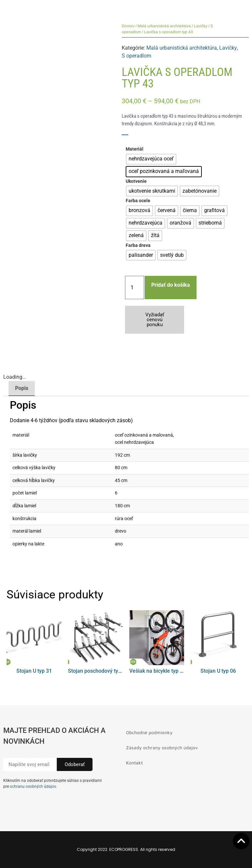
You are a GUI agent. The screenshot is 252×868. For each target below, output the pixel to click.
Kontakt (134, 763)
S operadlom (136, 56)
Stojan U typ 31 (34, 671)
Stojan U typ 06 (218, 671)
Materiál (135, 149)
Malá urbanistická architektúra (164, 26)
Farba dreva (138, 246)
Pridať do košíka (171, 285)
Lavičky (201, 26)
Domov (128, 26)
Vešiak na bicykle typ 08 (157, 671)
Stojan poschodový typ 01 (98, 671)
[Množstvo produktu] (135, 288)
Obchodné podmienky (149, 732)
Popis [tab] (22, 388)
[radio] (151, 159)
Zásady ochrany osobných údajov (162, 747)
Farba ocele (138, 201)
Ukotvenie (136, 181)
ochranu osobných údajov (33, 786)
